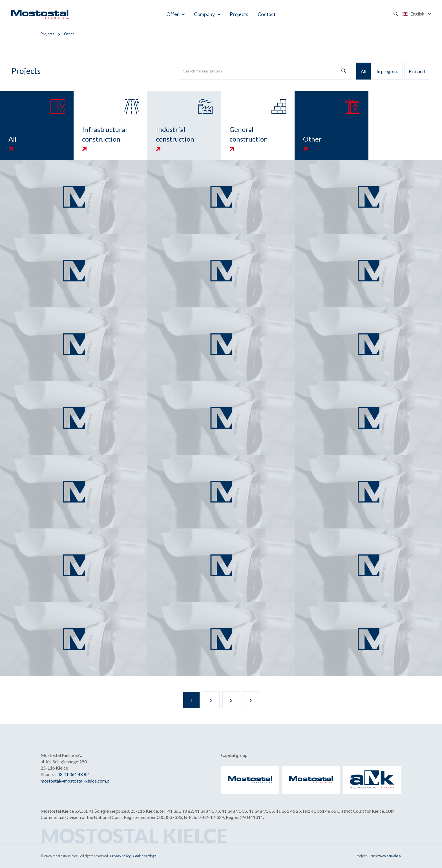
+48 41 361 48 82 (72, 774)
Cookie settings (144, 856)
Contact (267, 14)
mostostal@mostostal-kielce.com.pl (76, 781)
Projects (239, 14)
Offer (173, 14)
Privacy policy (120, 856)
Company (204, 14)
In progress (387, 71)
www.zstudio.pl (390, 856)
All (363, 71)
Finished (417, 71)
